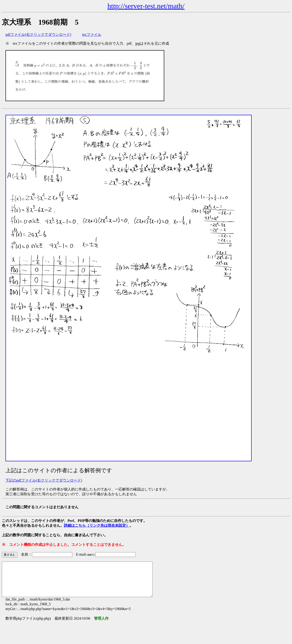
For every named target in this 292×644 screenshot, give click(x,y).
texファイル (92, 35)
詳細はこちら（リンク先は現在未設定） (97, 525)
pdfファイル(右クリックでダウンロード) (38, 35)
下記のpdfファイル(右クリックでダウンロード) (44, 480)
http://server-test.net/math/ (146, 6)
